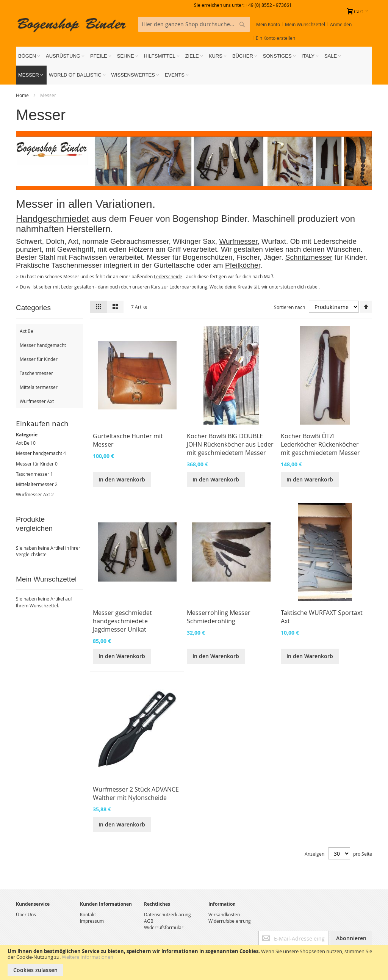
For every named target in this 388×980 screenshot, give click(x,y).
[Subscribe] (351, 938)
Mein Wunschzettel (305, 24)
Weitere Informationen (88, 957)
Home (23, 95)
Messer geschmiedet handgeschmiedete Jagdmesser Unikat (122, 621)
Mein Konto (268, 24)
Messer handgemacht (39, 453)
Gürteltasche (173, 265)
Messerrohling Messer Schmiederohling (219, 617)
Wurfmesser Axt (33, 494)
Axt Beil (24, 443)
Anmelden (341, 24)
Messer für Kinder (35, 464)
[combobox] (194, 24)
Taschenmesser (33, 474)
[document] (194, 962)
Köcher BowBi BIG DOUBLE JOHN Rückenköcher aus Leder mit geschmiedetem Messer (230, 444)
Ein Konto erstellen (275, 38)
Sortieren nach (289, 307)
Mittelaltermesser (35, 484)
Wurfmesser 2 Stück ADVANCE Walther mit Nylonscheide (136, 793)
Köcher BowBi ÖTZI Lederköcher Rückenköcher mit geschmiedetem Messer (320, 444)
